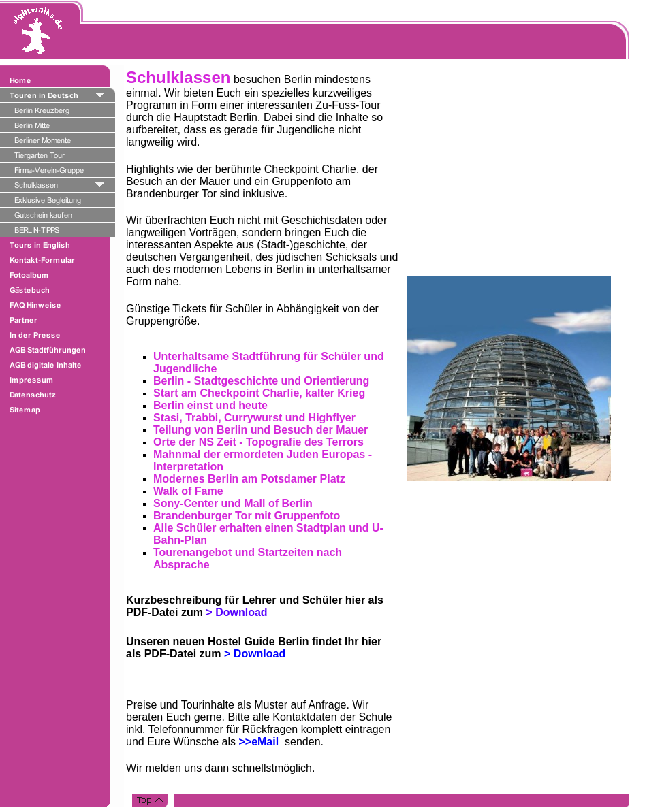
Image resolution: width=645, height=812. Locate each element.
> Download (255, 654)
